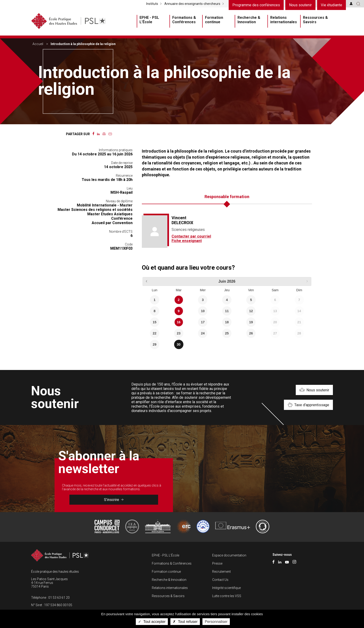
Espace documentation (229, 555)
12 (251, 311)
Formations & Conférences (184, 20)
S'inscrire (114, 500)
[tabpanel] (227, 232)
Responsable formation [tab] (227, 197)
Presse (217, 563)
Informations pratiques (116, 150)
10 (203, 311)
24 (203, 333)
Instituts (152, 4)
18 (227, 322)
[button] (358, 4)
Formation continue (214, 20)
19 (251, 322)
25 (227, 333)
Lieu (130, 188)
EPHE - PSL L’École (149, 20)
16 (179, 322)
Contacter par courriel (191, 236)
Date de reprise (122, 163)
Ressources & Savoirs (315, 20)
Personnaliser (216, 622)
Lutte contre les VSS (227, 596)
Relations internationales (284, 20)
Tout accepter (152, 622)
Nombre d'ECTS (121, 232)
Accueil (38, 44)
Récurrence (124, 176)
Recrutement (221, 572)
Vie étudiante (331, 5)
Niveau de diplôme (119, 201)
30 (179, 344)
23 (179, 333)
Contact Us (220, 580)
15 (155, 322)
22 (155, 333)
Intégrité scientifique (226, 588)
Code (129, 244)
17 (203, 322)
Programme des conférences (256, 5)
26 (251, 333)
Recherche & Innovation (249, 20)
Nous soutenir (300, 5)
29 (155, 344)
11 (227, 311)
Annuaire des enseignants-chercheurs (192, 4)
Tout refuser (185, 622)
